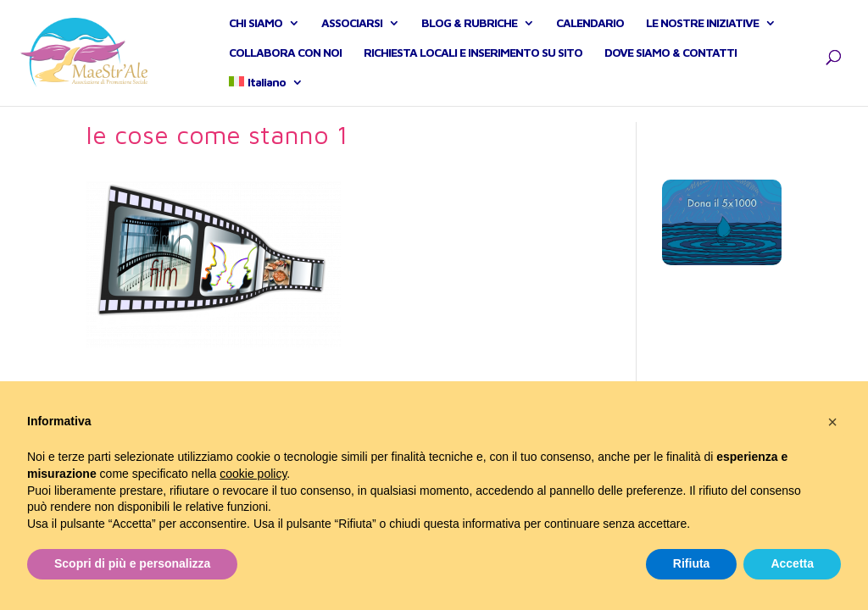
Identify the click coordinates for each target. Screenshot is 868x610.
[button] (832, 422)
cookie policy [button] (253, 474)
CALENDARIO (590, 31)
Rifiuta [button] (692, 563)
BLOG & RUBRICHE (469, 31)
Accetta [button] (792, 563)
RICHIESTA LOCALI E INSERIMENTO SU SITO (473, 61)
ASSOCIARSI (352, 31)
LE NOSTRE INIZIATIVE (702, 31)
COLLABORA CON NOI (285, 61)
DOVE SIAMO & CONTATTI (670, 61)
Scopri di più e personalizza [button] (132, 563)
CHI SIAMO (256, 31)
